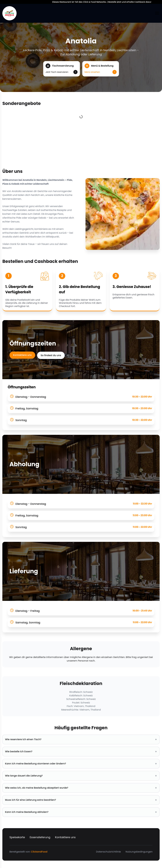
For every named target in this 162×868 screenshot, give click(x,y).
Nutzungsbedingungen (139, 852)
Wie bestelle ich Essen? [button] (81, 752)
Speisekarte (17, 837)
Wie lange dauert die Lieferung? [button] (81, 776)
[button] (62, 69)
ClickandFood (39, 852)
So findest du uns (51, 355)
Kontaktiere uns (22, 355)
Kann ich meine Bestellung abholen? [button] (81, 812)
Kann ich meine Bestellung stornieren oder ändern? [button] (81, 764)
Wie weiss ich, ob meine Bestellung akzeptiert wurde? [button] (81, 788)
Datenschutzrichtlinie (108, 852)
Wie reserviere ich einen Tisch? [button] (81, 739)
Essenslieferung (40, 837)
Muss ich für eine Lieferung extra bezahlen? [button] (81, 800)
